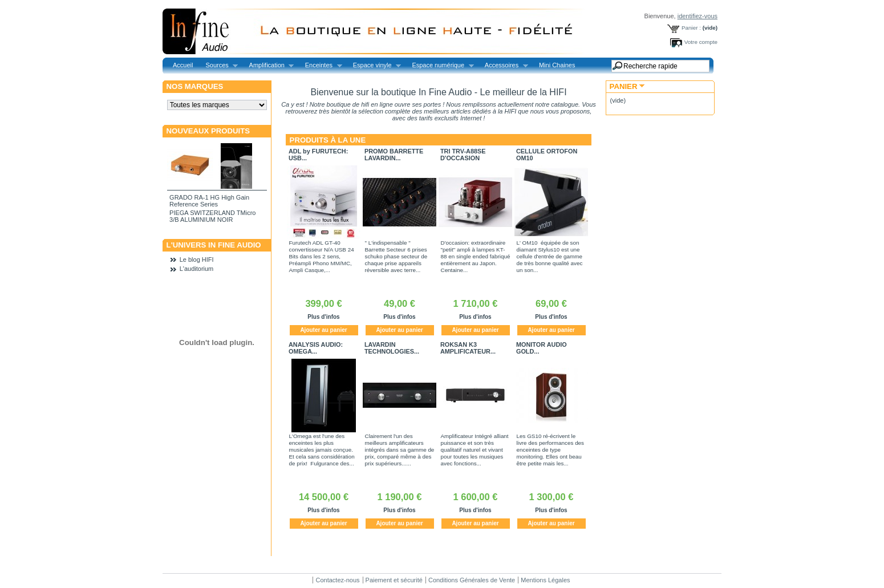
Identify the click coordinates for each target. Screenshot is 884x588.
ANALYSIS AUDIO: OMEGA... (316, 348)
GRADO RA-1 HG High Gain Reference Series (209, 201)
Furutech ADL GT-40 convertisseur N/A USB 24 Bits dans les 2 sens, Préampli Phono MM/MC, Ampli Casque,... (322, 256)
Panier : (691, 28)
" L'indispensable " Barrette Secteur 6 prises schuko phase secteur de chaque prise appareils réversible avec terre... (396, 256)
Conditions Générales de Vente (472, 580)
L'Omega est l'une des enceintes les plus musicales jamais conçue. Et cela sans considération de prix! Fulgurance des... (322, 450)
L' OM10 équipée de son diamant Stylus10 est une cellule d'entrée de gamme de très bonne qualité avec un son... (550, 256)
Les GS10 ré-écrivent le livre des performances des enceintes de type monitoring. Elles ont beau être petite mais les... (551, 450)
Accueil (183, 65)
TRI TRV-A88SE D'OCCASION (463, 155)
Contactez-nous (337, 580)
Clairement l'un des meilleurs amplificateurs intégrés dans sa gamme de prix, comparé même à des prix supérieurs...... (400, 450)
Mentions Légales (545, 580)
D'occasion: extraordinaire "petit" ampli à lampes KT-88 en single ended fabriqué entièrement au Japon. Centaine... (476, 256)
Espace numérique (439, 65)
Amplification (269, 65)
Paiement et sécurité (394, 580)
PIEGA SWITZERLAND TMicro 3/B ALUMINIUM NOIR (212, 216)
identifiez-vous (698, 16)
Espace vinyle (374, 65)
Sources (218, 65)
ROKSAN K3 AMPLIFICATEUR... (468, 348)
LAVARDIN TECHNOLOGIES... (392, 348)
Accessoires (503, 65)
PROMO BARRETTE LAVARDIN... (394, 155)
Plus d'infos (323, 317)
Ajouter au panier (323, 330)
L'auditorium (197, 269)
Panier (624, 86)
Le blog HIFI (197, 259)
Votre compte (701, 42)
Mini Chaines (557, 65)
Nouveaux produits (208, 131)
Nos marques (195, 86)
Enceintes (321, 65)
